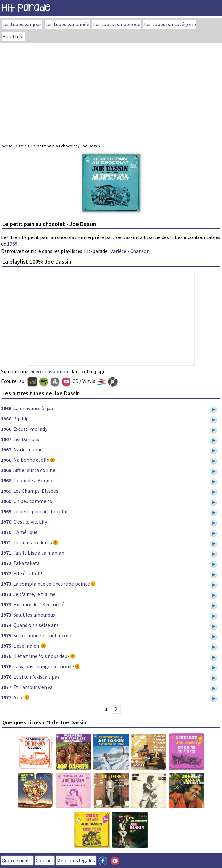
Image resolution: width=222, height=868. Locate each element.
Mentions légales (76, 860)
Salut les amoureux (34, 615)
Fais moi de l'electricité (39, 604)
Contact (45, 860)
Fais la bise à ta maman (39, 553)
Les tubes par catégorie (170, 24)
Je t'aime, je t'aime (34, 594)
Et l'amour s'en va (33, 687)
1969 (12, 244)
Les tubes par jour (22, 24)
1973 (6, 584)
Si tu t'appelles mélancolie (43, 635)
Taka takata (26, 563)
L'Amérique (25, 532)
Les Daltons (26, 439)
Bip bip (21, 419)
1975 (6, 635)
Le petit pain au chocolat (41, 511)
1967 (6, 439)
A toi (18, 697)
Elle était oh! (28, 573)
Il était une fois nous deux (41, 656)
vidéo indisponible (49, 371)
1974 (6, 625)
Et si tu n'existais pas (36, 677)
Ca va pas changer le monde (44, 666)
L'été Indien (27, 646)
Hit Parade (26, 8)
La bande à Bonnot (34, 480)
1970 (6, 522)
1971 (6, 542)
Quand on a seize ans (36, 625)
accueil (8, 146)
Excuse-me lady (30, 429)
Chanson (140, 251)
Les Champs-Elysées (36, 491)
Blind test (13, 36)
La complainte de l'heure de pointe (52, 584)
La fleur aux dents (33, 542)
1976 (6, 656)
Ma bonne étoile (31, 460)
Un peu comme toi (33, 501)
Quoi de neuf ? (17, 860)
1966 (6, 408)
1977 (6, 687)
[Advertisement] (111, 91)
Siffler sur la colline (34, 470)
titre (23, 146)
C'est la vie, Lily (30, 522)
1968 (6, 460)
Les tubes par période (117, 24)
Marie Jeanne (28, 449)
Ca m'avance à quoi (34, 408)
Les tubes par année (67, 24)
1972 (6, 563)
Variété (118, 251)
